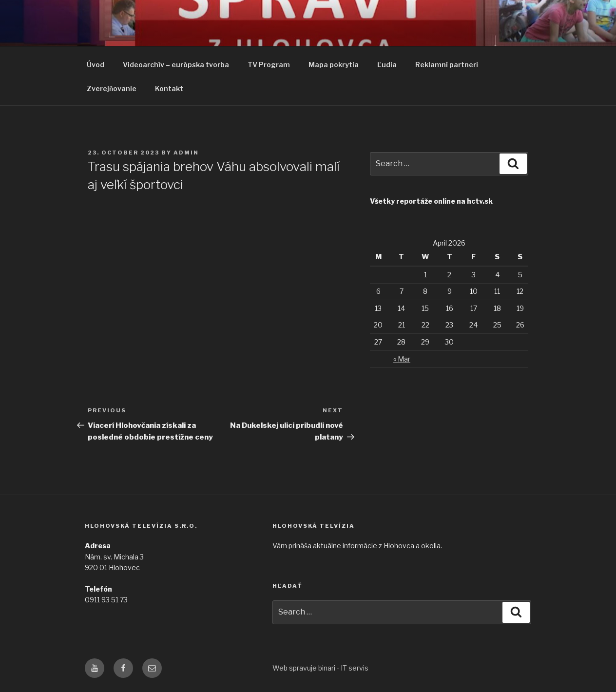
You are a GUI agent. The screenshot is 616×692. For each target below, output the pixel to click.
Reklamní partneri (447, 65)
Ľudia (387, 65)
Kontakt (169, 88)
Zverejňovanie (112, 88)
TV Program (269, 65)
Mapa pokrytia (334, 65)
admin (186, 153)
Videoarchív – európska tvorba (176, 65)
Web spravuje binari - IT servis (320, 668)
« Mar (402, 359)
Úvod (96, 65)
